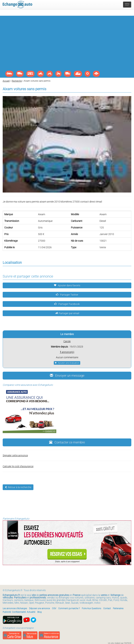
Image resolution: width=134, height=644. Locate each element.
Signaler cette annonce (15, 455)
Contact (107, 608)
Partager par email (67, 313)
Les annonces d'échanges (15, 608)
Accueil (6, 81)
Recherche (17, 81)
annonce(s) (67, 352)
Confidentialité (19, 612)
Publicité (7, 612)
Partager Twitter (67, 295)
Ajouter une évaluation (67, 363)
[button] (128, 99)
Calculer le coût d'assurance (18, 466)
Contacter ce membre (67, 442)
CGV (54, 608)
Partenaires (118, 608)
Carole (67, 341)
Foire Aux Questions (91, 608)
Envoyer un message (67, 375)
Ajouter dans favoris (67, 285)
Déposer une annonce (39, 608)
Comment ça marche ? (69, 608)
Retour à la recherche (18, 487)
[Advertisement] (67, 44)
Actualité (31, 612)
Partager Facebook (67, 304)
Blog (39, 612)
